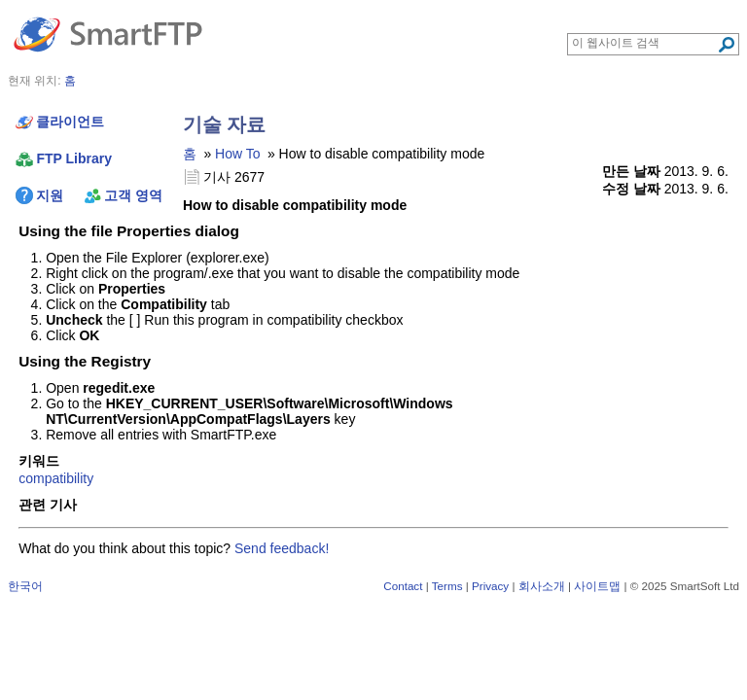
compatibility (56, 478)
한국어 (25, 586)
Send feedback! (282, 548)
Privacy (490, 586)
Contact (403, 586)
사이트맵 (597, 586)
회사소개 (542, 586)
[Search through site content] (644, 43)
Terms (447, 586)
